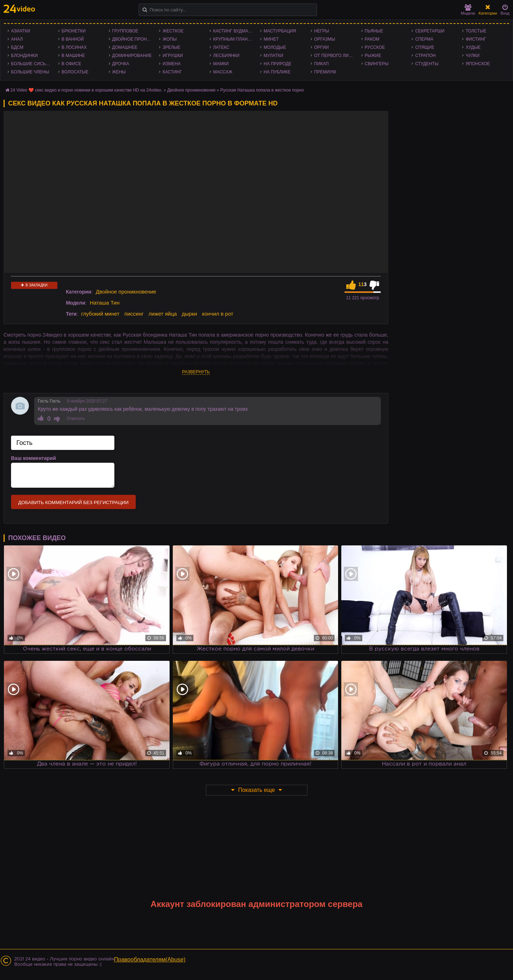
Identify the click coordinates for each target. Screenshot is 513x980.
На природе (278, 64)
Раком (372, 39)
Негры (322, 31)
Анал (17, 39)
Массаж (223, 72)
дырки (189, 314)
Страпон (425, 56)
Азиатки (21, 31)
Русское (375, 47)
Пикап (322, 64)
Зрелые (171, 47)
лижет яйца (163, 314)
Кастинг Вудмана (234, 31)
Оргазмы (325, 39)
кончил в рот (218, 314)
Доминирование (132, 56)
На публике (277, 72)
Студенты (427, 64)
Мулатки (273, 56)
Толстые (476, 31)
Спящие (425, 47)
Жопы (169, 39)
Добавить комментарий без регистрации (73, 502)
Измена (172, 64)
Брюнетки (74, 31)
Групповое (125, 31)
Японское (478, 64)
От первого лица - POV (336, 56)
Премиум (325, 72)
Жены (119, 72)
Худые (473, 47)
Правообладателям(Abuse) (150, 960)
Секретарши (430, 31)
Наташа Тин (105, 303)
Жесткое (173, 31)
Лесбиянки (226, 56)
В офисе (71, 64)
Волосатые (75, 72)
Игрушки (173, 56)
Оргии (322, 47)
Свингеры (377, 64)
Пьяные (374, 31)
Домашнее (125, 47)
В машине (73, 56)
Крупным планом (234, 39)
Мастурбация (280, 31)
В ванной (73, 39)
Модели (468, 10)
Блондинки (24, 56)
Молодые (275, 47)
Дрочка (121, 64)
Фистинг (476, 39)
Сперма (424, 39)
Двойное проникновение (134, 39)
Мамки (221, 64)
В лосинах (74, 47)
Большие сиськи (31, 64)
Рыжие (373, 56)
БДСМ (17, 47)
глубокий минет (100, 314)
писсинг (134, 314)
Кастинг (172, 72)
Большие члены (30, 72)
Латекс (221, 47)
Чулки (473, 56)
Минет (271, 39)
